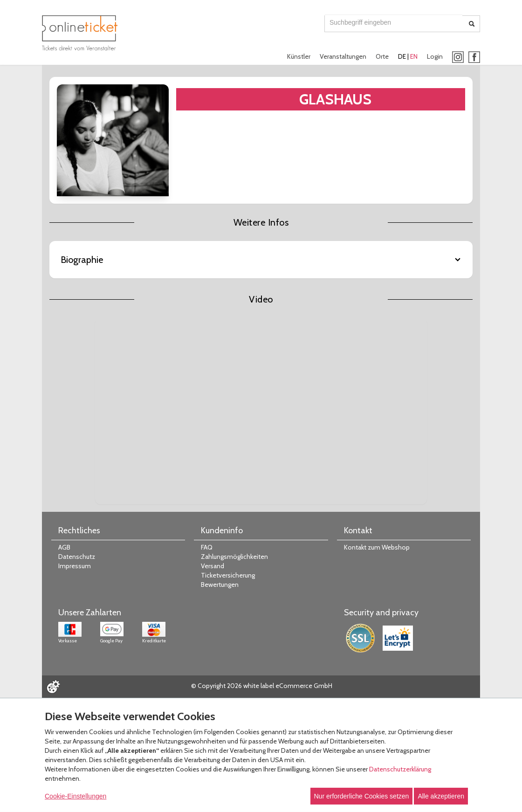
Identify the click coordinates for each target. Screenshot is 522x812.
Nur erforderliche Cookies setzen (362, 796)
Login (435, 56)
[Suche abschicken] (472, 24)
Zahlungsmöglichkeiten (234, 557)
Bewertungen (220, 585)
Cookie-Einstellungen (76, 796)
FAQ (207, 547)
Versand (213, 566)
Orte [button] (382, 56)
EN (414, 56)
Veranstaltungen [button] (343, 56)
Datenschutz (77, 557)
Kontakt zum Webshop (377, 547)
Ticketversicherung (228, 575)
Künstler (299, 56)
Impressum (75, 566)
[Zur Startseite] (80, 33)
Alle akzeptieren (441, 796)
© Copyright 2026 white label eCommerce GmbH (262, 686)
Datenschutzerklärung (400, 769)
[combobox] (394, 22)
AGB (64, 547)
